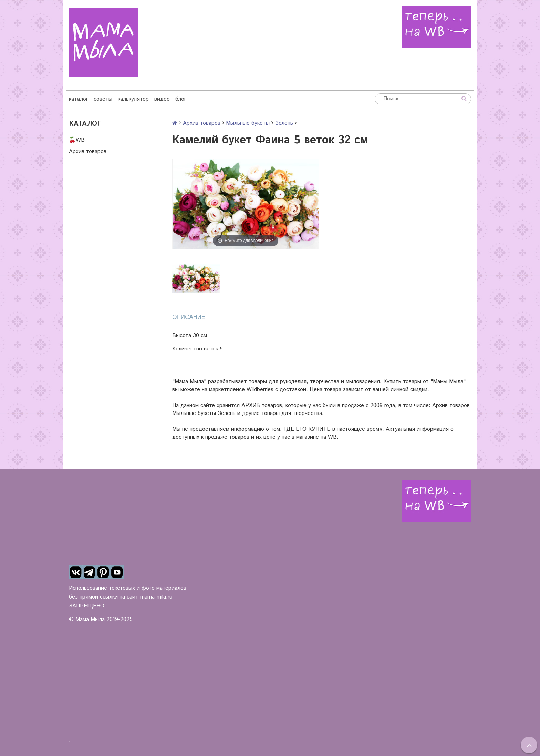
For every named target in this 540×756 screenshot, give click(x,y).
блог (181, 99)
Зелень (284, 123)
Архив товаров (88, 151)
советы (103, 99)
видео (162, 99)
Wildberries (260, 390)
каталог (79, 99)
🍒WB (77, 140)
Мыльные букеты (248, 123)
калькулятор (133, 99)
